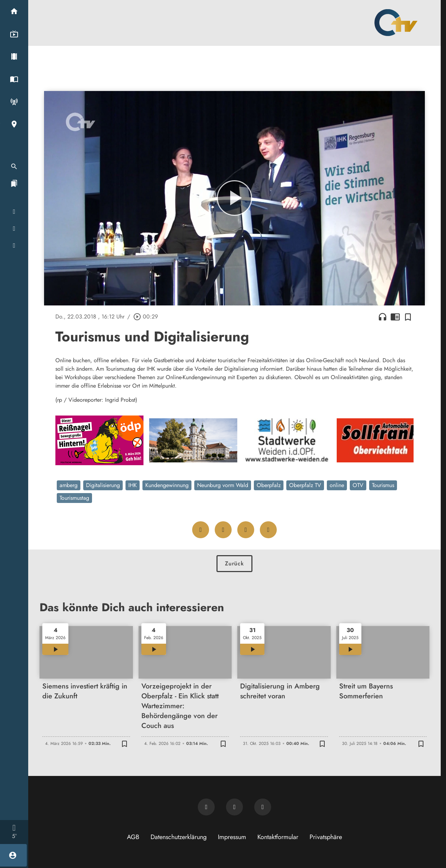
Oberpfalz (269, 485)
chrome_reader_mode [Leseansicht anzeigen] (395, 317)
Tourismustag (74, 498)
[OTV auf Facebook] (234, 807)
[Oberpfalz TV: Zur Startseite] (396, 23)
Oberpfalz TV (305, 485)
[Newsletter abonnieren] (206, 807)
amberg (69, 485)
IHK (133, 485)
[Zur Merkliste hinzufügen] (408, 317)
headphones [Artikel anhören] (383, 317)
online (337, 485)
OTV (358, 485)
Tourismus (383, 485)
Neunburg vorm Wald (223, 485)
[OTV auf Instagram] (263, 807)
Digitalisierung (103, 485)
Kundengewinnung (167, 485)
